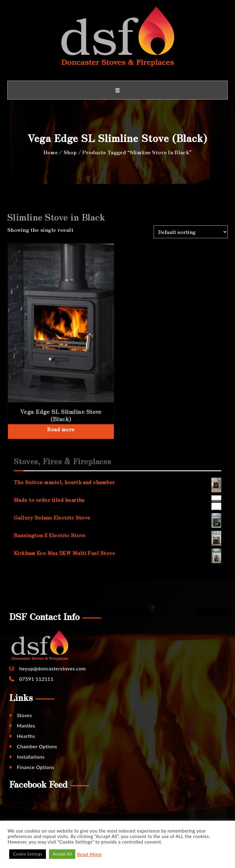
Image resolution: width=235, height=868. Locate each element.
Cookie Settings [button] (28, 854)
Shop (70, 152)
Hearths (22, 736)
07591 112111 (36, 679)
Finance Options (32, 767)
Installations (27, 757)
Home (51, 152)
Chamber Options (33, 746)
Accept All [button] (62, 854)
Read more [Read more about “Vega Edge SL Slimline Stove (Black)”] (61, 429)
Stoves (21, 715)
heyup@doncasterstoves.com (52, 668)
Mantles (22, 726)
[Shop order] (191, 232)
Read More (89, 854)
